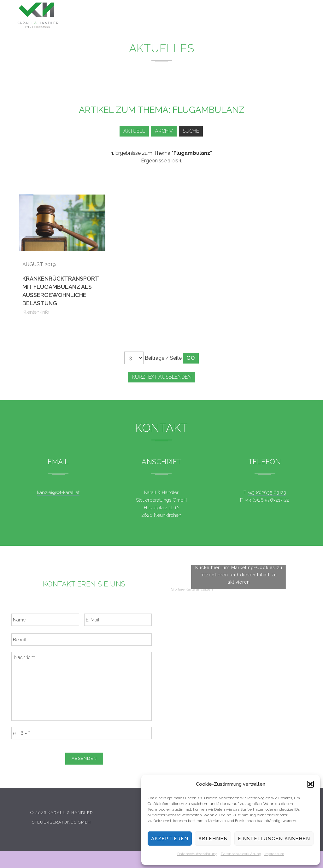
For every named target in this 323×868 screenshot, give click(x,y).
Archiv (163, 131)
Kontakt (260, 17)
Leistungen (145, 15)
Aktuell (131, 131)
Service (206, 16)
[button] (310, 784)
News (178, 16)
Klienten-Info (36, 312)
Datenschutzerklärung (197, 854)
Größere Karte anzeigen (192, 687)
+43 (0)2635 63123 (267, 492)
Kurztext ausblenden (162, 377)
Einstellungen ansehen (274, 839)
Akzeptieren (170, 839)
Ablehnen (213, 839)
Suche (192, 131)
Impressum (274, 854)
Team (232, 17)
